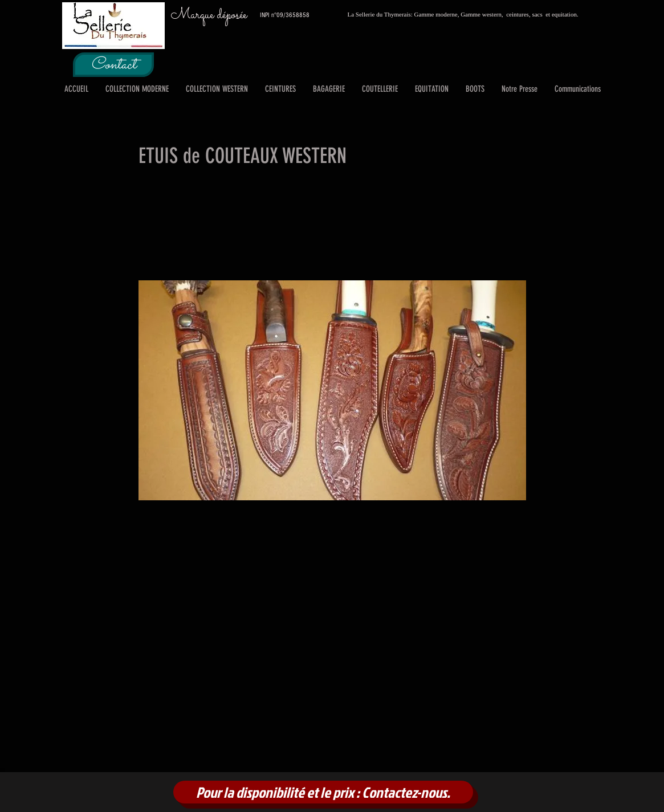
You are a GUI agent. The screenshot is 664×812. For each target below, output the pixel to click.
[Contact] (113, 65)
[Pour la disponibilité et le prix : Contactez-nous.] (323, 792)
